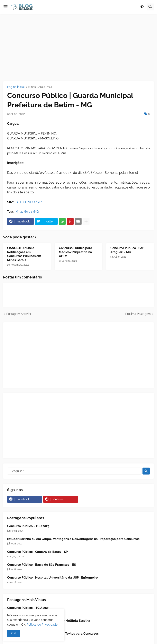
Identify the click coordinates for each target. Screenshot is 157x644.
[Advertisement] (78, 48)
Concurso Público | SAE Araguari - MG (127, 250)
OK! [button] (14, 633)
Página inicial (16, 87)
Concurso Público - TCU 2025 (28, 526)
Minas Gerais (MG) (40, 87)
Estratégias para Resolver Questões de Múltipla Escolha (49, 621)
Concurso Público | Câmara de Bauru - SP (37, 552)
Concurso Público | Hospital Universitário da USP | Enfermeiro (52, 578)
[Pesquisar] (74, 471)
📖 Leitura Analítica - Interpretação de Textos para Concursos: (53, 634)
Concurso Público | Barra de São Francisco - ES (41, 565)
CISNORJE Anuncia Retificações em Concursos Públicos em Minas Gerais (24, 254)
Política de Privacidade (42, 625)
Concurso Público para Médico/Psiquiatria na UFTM (76, 252)
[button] (6, 7)
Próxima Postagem (138, 314)
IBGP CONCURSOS (29, 202)
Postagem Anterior (19, 314)
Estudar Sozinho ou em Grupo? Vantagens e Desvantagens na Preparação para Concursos (73, 539)
